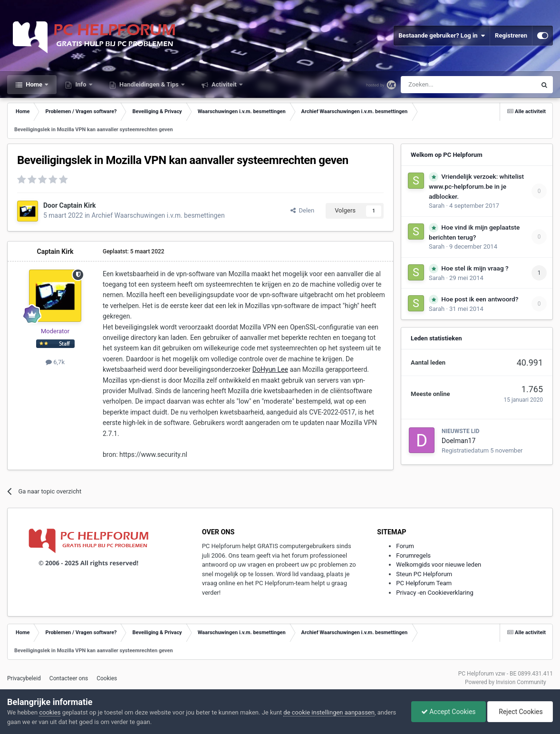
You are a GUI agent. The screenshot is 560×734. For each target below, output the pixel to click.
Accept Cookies (449, 712)
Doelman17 (459, 441)
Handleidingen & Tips (149, 84)
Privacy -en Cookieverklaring (434, 593)
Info (81, 84)
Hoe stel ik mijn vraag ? (475, 268)
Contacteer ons (69, 678)
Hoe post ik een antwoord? (480, 299)
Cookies (107, 678)
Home (34, 84)
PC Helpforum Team (424, 583)
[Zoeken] (449, 85)
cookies (50, 712)
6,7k (55, 362)
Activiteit (224, 84)
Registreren (511, 35)
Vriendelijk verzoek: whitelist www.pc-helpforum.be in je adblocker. (476, 186)
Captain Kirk (78, 205)
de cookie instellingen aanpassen (329, 712)
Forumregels (413, 555)
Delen (302, 210)
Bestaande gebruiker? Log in (442, 36)
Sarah (437, 206)
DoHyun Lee (270, 369)
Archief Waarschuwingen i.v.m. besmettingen (158, 215)
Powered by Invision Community (506, 682)
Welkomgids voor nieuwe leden (439, 565)
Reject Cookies (520, 712)
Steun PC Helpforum (424, 574)
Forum (405, 546)
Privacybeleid (24, 678)
